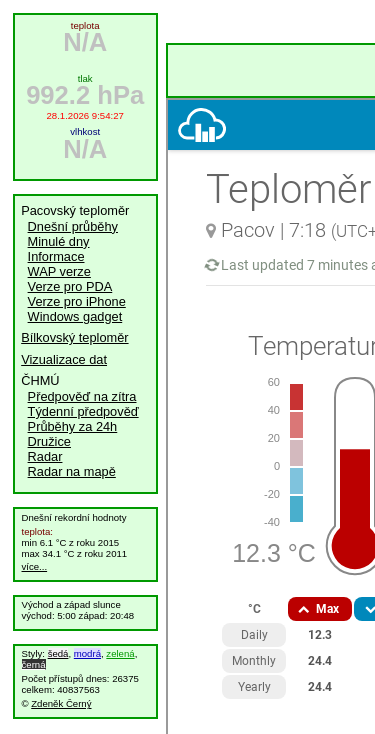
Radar (45, 456)
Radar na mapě (72, 471)
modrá (87, 653)
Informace (56, 256)
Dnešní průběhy (73, 226)
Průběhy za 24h (73, 426)
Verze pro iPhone (77, 301)
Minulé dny (59, 241)
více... (35, 566)
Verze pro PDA (70, 286)
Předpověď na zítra (82, 396)
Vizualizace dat (64, 359)
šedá (58, 653)
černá (34, 664)
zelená (120, 653)
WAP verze (59, 271)
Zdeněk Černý (61, 703)
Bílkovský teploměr (74, 337)
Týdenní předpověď (83, 411)
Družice (49, 441)
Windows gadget (75, 316)
